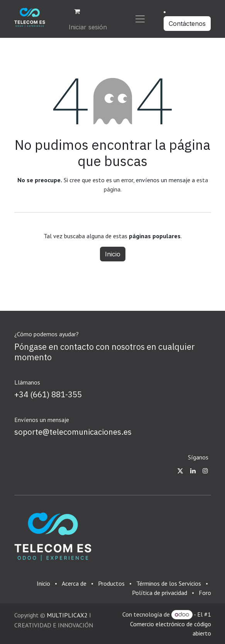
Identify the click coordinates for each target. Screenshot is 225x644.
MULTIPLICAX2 (67, 615)
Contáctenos (187, 24)
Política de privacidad (160, 593)
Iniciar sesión (88, 27)
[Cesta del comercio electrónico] (77, 11)
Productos (111, 583)
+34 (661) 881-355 (48, 394)
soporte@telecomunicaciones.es (73, 432)
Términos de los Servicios (169, 583)
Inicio (113, 254)
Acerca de (74, 583)
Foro (205, 593)
